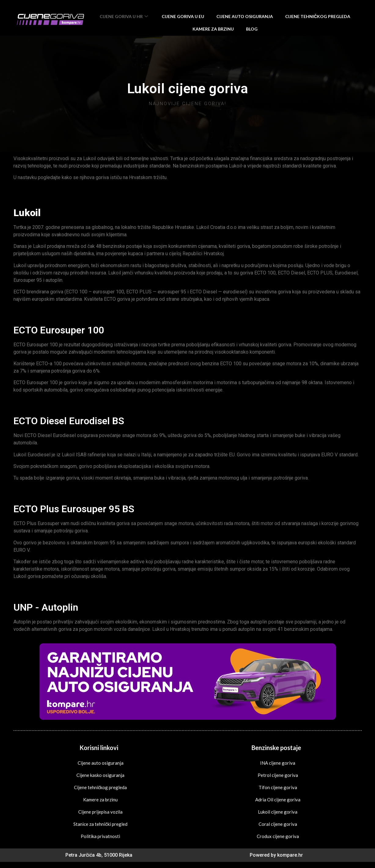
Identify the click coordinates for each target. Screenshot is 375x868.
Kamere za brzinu (213, 29)
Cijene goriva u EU (183, 16)
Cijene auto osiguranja (245, 16)
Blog (252, 29)
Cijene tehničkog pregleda (318, 16)
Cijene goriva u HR (125, 16)
